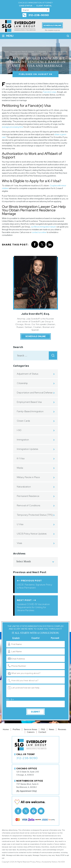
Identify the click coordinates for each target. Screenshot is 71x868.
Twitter (26, 811)
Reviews (62, 729)
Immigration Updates (28, 449)
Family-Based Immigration (30, 411)
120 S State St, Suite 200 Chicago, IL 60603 (28, 773)
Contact (42, 732)
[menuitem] (35, 10)
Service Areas (31, 729)
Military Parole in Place (28, 477)
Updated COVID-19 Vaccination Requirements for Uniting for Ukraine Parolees (33, 607)
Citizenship (22, 383)
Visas (19, 543)
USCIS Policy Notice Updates (32, 534)
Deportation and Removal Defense (35, 393)
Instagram (41, 811)
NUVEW (61, 862)
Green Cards (23, 421)
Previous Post (31, 581)
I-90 (19, 430)
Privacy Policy (35, 862)
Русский (55, 638)
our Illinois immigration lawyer (43, 227)
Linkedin (50, 244)
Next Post (24, 600)
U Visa (20, 524)
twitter (42, 244)
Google (33, 811)
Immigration (23, 440)
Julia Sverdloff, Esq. (35, 314)
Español (35, 638)
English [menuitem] (26, 10)
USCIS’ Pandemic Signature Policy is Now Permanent (35, 586)
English (16, 638)
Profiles (16, 729)
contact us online (39, 232)
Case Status (26, 6)
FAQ (43, 729)
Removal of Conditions (29, 505)
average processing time (13, 127)
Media (20, 468)
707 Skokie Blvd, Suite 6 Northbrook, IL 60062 (27, 786)
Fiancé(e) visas (50, 92)
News (52, 729)
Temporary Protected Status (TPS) (35, 515)
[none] (35, 10)
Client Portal (44, 6)
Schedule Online (52, 25)
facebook (35, 244)
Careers (31, 732)
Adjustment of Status (28, 374)
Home (6, 729)
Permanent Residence (28, 496)
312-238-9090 (39, 15)
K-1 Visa (21, 458)
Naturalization (24, 487)
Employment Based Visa (29, 402)
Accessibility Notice (49, 862)
